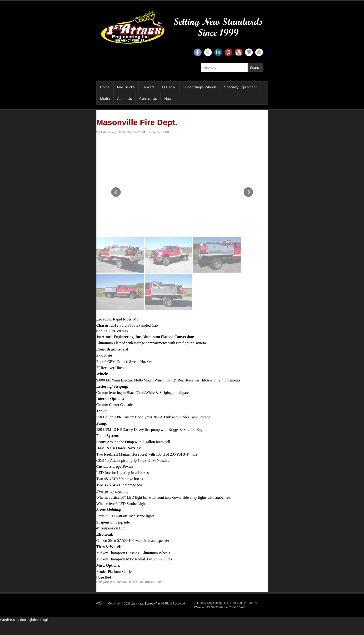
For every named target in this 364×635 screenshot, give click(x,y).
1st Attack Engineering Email (259, 52)
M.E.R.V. (169, 87)
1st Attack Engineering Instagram (249, 52)
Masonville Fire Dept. (137, 122)
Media (105, 99)
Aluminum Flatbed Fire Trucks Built (137, 582)
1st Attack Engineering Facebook (198, 52)
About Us (125, 99)
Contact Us (148, 99)
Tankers (148, 87)
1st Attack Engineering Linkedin (218, 52)
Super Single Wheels (200, 87)
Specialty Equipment (240, 87)
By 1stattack (105, 132)
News (169, 99)
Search (255, 68)
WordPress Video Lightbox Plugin (25, 620)
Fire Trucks (126, 87)
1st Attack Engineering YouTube (239, 52)
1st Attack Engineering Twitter (208, 52)
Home (105, 87)
